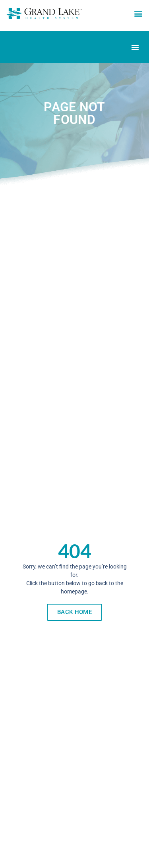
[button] (138, 13)
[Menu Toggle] (135, 47)
